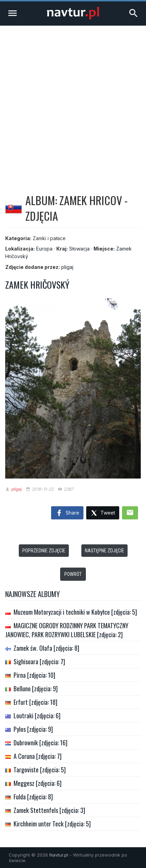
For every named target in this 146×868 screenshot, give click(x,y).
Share (67, 513)
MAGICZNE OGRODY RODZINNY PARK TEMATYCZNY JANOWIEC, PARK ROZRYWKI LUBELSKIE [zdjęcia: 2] (67, 630)
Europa (44, 249)
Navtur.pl (59, 855)
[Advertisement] (73, 102)
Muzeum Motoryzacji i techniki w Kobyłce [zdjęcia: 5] (75, 612)
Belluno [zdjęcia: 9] (36, 689)
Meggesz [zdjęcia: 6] (38, 783)
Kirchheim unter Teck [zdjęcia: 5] (52, 824)
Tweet (103, 513)
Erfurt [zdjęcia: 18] (35, 702)
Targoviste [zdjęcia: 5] (40, 770)
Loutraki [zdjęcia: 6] (37, 716)
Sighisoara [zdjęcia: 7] (39, 661)
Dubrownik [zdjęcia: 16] (40, 743)
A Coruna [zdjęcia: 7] (38, 756)
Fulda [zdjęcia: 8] (33, 797)
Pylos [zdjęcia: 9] (33, 729)
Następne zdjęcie (104, 551)
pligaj (67, 267)
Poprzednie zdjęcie (44, 551)
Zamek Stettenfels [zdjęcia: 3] (49, 810)
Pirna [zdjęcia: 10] (34, 675)
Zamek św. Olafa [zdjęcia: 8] (46, 648)
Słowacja (79, 249)
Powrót (73, 574)
